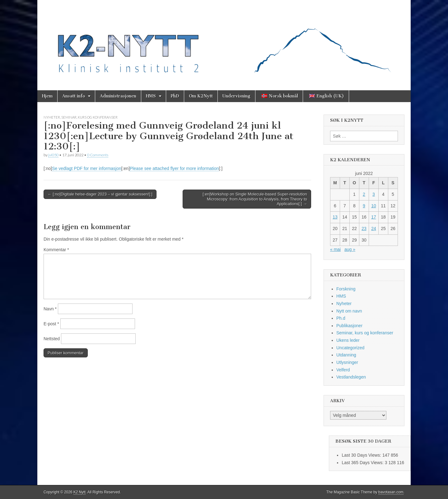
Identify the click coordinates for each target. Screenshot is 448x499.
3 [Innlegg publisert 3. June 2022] (374, 194)
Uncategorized (350, 348)
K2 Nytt (79, 492)
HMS (151, 96)
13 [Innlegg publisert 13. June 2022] (335, 217)
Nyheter (52, 117)
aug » (350, 249)
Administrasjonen (118, 96)
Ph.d (341, 318)
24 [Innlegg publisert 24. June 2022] (374, 228)
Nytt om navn (349, 311)
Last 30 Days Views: (362, 455)
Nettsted (52, 339)
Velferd (343, 370)
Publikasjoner (349, 326)
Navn (50, 309)
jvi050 (53, 155)
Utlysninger (347, 362)
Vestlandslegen (351, 377)
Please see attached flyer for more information (174, 168)
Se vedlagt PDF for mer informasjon (87, 168)
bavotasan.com (391, 492)
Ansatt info (74, 96)
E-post (51, 324)
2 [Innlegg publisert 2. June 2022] (364, 194)
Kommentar (56, 250)
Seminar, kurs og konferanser (89, 117)
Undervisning (236, 96)
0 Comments (98, 155)
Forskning (346, 289)
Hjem (47, 96)
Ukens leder (348, 340)
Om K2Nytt (201, 96)
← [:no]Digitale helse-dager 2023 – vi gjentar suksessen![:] (100, 194)
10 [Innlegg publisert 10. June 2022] (374, 206)
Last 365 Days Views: (363, 463)
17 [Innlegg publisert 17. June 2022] (374, 217)
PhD (175, 96)
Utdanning (346, 355)
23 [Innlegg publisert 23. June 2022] (364, 228)
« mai (335, 249)
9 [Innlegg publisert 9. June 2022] (364, 206)
